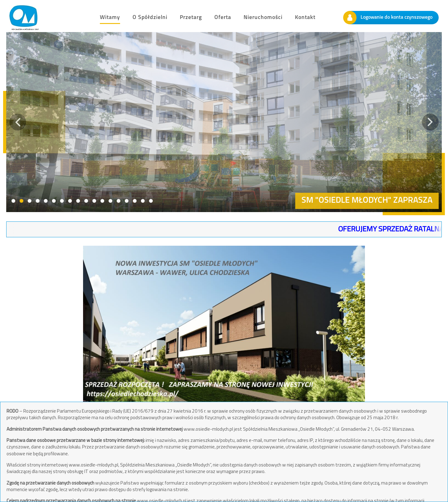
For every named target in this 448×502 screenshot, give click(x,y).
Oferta (223, 18)
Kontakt (305, 18)
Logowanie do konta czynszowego (388, 18)
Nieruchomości (263, 18)
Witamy (110, 18)
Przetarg (191, 18)
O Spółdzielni (150, 18)
